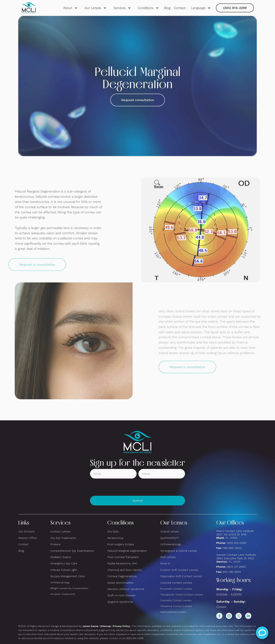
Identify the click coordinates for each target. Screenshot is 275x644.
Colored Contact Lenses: (176, 583)
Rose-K (165, 563)
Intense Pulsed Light (64, 570)
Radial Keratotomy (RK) (122, 563)
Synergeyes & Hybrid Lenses (179, 551)
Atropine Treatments (63, 594)
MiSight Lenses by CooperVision (69, 588)
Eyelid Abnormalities (120, 583)
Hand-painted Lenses (173, 612)
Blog (167, 8)
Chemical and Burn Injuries (125, 570)
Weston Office (28, 538)
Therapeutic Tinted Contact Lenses (182, 595)
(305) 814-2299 (235, 8)
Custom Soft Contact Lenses (179, 570)
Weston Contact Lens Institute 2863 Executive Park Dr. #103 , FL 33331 (237, 558)
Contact (180, 8)
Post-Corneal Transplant (123, 557)
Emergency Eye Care (64, 563)
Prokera (55, 544)
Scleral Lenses (170, 531)
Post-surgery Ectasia (121, 544)
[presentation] (117, 487)
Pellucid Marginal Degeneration (127, 551)
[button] (70, 8)
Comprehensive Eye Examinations (72, 551)
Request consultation (138, 100)
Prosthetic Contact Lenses (176, 589)
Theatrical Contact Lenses (176, 606)
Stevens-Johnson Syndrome (126, 589)
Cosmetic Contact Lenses (176, 600)
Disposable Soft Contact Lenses (181, 576)
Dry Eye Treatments (63, 538)
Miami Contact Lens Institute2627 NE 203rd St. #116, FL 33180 (235, 534)
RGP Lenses (168, 557)
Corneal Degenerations (122, 576)
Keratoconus (115, 538)
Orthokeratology (60, 582)
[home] (29, 8)
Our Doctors (26, 531)
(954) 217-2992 (236, 567)
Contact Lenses (61, 531)
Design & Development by (75, 626)
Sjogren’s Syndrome (120, 602)
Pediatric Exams (61, 557)
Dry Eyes (113, 531)
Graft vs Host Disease (121, 595)
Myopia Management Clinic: (68, 576)
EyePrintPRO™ (170, 538)
